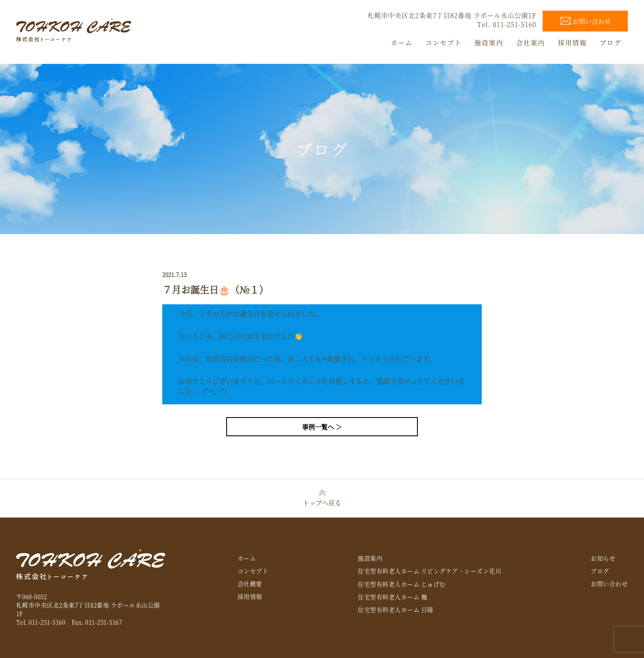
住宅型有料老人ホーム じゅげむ (402, 584)
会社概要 (250, 584)
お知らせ (603, 558)
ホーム (247, 558)
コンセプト (253, 571)
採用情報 (250, 596)
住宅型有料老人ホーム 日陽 (396, 609)
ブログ (600, 571)
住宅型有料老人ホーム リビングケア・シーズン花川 (430, 571)
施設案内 (370, 558)
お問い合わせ (609, 584)
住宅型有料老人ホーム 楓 (392, 597)
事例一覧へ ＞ (322, 427)
